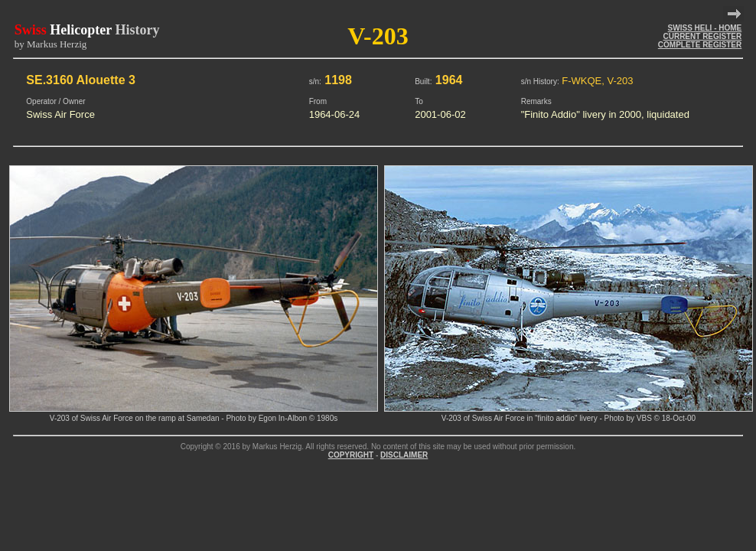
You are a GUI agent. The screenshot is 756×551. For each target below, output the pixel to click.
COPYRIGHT (351, 455)
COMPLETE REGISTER (700, 45)
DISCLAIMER (404, 455)
